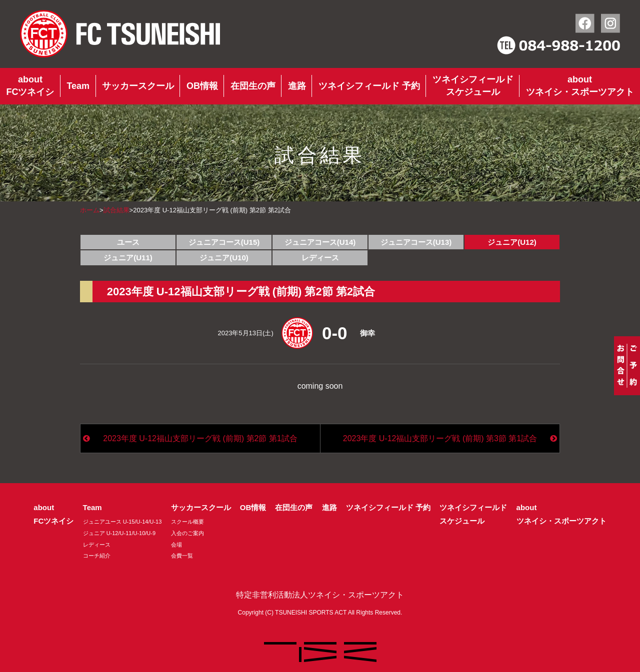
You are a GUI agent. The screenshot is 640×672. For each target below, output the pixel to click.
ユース (128, 242)
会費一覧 (182, 556)
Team (78, 86)
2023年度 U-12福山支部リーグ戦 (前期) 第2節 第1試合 (200, 438)
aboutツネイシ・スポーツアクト (580, 86)
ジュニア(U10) (224, 258)
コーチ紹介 (97, 556)
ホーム (90, 210)
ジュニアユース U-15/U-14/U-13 (122, 522)
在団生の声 (253, 86)
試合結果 (116, 210)
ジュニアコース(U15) (224, 242)
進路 (297, 86)
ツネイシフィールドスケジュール (473, 86)
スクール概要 (187, 522)
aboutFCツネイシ (30, 86)
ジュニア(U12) (512, 242)
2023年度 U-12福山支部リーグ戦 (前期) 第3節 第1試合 (440, 438)
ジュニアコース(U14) (320, 242)
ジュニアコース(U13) (416, 242)
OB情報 (202, 86)
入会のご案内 (187, 533)
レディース (320, 258)
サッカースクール (138, 86)
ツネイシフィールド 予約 (369, 86)
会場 (176, 545)
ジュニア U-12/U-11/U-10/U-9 (119, 533)
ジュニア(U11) (128, 258)
